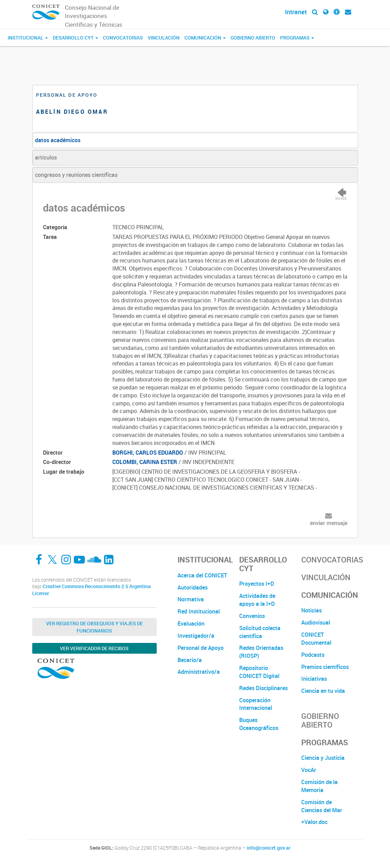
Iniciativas (314, 679)
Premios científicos (325, 667)
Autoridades (193, 587)
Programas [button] (297, 38)
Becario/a (190, 660)
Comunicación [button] (205, 38)
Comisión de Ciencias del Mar (322, 806)
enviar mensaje (329, 523)
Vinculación (164, 38)
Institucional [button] (28, 38)
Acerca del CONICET (202, 575)
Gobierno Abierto (253, 38)
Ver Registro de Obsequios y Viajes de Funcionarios (94, 627)
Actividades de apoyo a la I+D (257, 600)
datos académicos (58, 140)
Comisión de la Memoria (319, 786)
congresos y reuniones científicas (76, 175)
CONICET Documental (316, 639)
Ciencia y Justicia (323, 758)
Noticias (311, 610)
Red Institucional (199, 611)
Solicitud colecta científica (260, 632)
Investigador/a (196, 636)
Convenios (252, 616)
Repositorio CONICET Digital (259, 672)
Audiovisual (316, 622)
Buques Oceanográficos (259, 724)
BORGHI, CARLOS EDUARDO (148, 453)
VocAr (309, 770)
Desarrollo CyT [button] (75, 38)
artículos (46, 157)
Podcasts (313, 655)
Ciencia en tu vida (323, 691)
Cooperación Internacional (256, 704)
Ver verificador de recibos (94, 648)
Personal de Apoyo (201, 648)
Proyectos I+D (257, 584)
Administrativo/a (199, 672)
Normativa (191, 599)
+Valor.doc (314, 822)
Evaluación (191, 624)
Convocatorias (123, 38)
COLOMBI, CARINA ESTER (145, 462)
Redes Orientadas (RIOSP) (261, 652)
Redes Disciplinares (263, 688)
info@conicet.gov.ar (269, 848)
